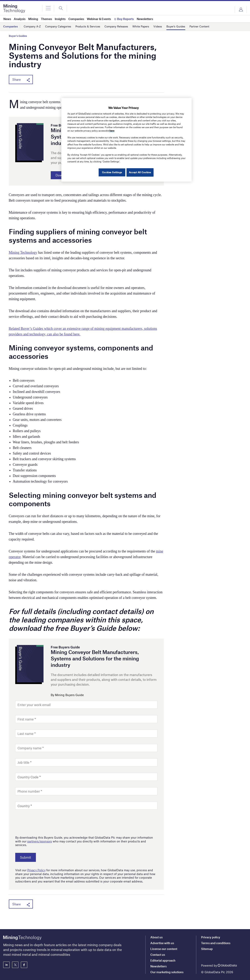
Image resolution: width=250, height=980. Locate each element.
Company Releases (123, 26)
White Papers (149, 26)
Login (241, 10)
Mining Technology (23, 254)
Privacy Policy (36, 871)
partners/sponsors (40, 842)
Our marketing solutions (167, 972)
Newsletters (158, 966)
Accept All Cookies (140, 172)
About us (156, 937)
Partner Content (212, 26)
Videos (167, 26)
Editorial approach (163, 960)
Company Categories (61, 26)
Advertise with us (162, 943)
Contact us (158, 955)
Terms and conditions (216, 943)
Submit (28, 858)
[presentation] (46, 823)
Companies (11, 26)
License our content (164, 949)
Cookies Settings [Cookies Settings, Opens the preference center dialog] (111, 172)
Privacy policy (211, 937)
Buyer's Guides (18, 36)
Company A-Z (33, 26)
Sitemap (207, 949)
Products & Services (93, 26)
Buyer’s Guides (187, 26)
